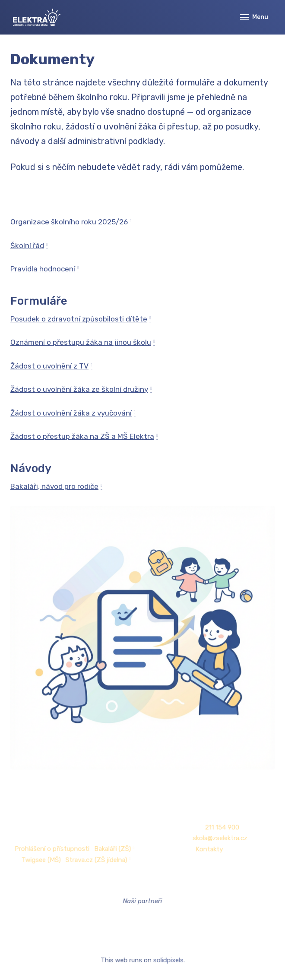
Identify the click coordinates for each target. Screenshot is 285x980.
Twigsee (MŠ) (43, 859)
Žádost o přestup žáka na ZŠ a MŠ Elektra (82, 436)
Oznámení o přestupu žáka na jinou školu (81, 342)
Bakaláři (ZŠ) (113, 849)
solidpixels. (168, 960)
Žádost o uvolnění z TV (49, 366)
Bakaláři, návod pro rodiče (54, 486)
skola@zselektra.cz (218, 838)
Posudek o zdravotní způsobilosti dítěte (79, 319)
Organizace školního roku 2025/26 (69, 222)
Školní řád (27, 246)
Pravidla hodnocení (43, 269)
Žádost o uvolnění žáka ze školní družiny (79, 389)
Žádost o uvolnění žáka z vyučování (71, 413)
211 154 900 (220, 827)
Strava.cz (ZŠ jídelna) (97, 859)
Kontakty (208, 849)
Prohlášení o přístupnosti (54, 849)
